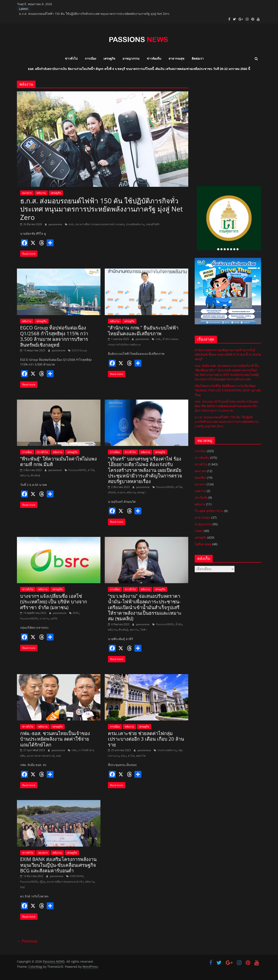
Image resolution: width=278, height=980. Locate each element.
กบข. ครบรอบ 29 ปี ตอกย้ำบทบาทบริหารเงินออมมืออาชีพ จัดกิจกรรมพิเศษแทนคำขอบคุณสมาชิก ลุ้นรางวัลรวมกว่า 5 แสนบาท (226, 406)
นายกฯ (121, 492)
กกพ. (158, 339)
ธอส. (59, 756)
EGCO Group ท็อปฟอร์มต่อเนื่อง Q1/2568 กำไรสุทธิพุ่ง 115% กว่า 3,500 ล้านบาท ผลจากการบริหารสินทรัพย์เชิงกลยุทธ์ (54, 336)
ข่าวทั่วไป (71, 58)
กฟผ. (74, 750)
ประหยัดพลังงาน (135, 224)
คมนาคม (200, 471)
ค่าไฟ (91, 470)
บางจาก (44, 618)
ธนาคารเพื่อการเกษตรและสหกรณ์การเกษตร (100, 224)
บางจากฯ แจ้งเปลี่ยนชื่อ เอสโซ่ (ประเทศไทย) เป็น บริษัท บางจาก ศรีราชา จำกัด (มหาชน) (54, 602)
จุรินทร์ (112, 492)
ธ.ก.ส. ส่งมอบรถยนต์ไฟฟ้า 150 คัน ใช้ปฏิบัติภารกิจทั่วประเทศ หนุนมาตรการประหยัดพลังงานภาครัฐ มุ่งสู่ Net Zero (94, 14)
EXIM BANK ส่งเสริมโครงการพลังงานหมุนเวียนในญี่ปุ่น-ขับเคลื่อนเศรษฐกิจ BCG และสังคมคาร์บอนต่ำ (58, 865)
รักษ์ (22, 887)
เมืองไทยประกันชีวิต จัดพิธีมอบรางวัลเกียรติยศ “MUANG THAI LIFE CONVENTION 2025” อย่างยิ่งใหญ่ (228, 390)
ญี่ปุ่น (42, 882)
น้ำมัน (179, 624)
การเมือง (90, 58)
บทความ (200, 491)
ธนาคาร (27, 193)
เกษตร (199, 531)
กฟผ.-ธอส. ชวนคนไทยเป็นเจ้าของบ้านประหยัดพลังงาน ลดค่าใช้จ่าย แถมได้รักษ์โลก (55, 739)
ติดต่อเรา (198, 58)
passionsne (56, 224)
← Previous (27, 941)
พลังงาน (41, 193)
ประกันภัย (201, 498)
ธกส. (71, 224)
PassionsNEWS (77, 470)
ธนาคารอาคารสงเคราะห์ (40, 756)
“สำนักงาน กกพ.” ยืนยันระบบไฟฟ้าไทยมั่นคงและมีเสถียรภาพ (143, 330)
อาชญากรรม (131, 58)
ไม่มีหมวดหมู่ (203, 544)
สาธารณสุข (176, 58)
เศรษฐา (142, 492)
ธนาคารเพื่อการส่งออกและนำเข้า (65, 882)
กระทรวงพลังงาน (167, 750)
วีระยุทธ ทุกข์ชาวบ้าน (209, 511)
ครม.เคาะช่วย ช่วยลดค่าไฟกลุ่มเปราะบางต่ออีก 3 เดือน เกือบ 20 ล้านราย (146, 739)
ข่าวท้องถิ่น (154, 58)
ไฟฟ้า (144, 630)
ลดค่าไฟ (141, 756)
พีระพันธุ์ (35, 475)
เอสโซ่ (54, 618)
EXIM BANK (77, 876)
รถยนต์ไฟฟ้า (153, 224)
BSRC (76, 613)
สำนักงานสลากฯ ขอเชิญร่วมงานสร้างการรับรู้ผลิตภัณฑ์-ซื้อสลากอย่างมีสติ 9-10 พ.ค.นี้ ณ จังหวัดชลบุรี (228, 354)
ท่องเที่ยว (200, 478)
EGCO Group (79, 350)
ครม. (123, 756)
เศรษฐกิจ (109, 58)
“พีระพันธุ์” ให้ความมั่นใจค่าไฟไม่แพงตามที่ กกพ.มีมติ (58, 461)
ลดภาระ (134, 630)
